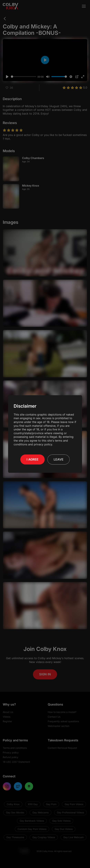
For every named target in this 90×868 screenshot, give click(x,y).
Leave (59, 459)
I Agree (32, 459)
